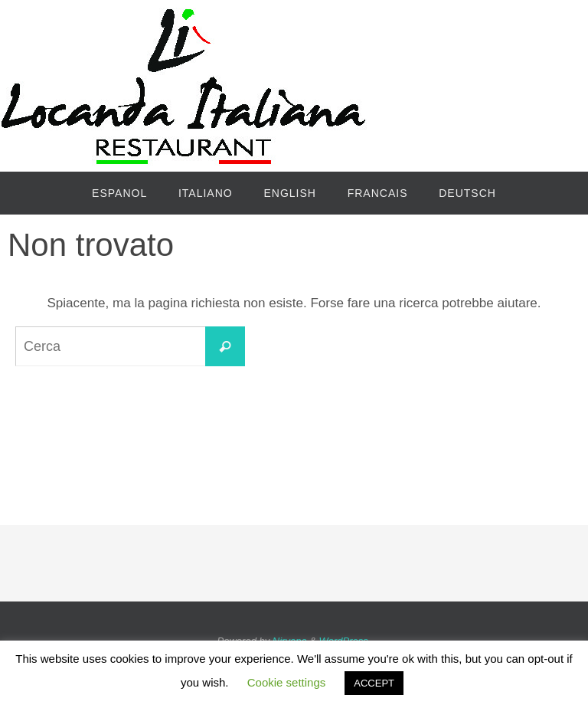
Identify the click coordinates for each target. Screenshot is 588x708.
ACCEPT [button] (374, 683)
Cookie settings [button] (287, 682)
